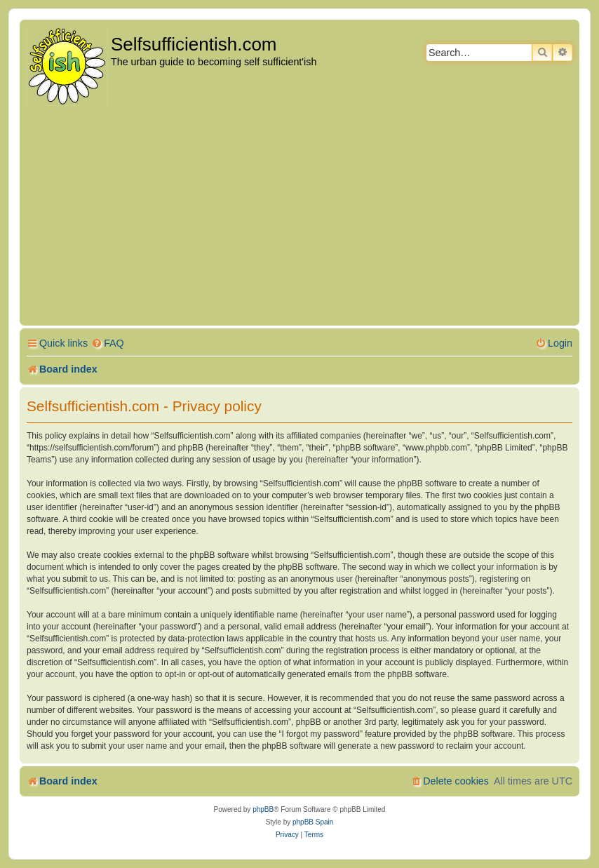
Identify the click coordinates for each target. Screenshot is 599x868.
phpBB (263, 809)
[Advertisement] (299, 217)
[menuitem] (108, 343)
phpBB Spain (313, 822)
